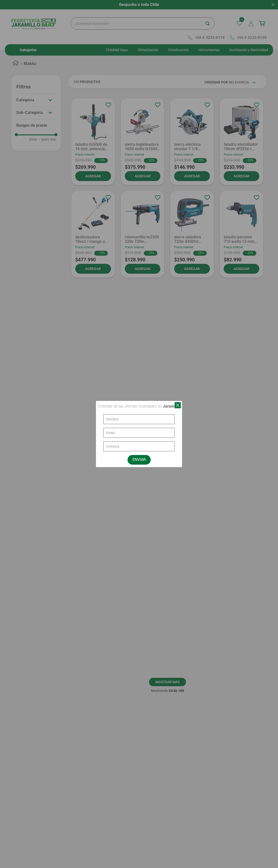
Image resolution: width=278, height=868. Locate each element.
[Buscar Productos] (210, 14)
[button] (36, 90)
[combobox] (143, 14)
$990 (33, 130)
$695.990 (47, 130)
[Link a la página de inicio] (16, 54)
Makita (30, 54)
